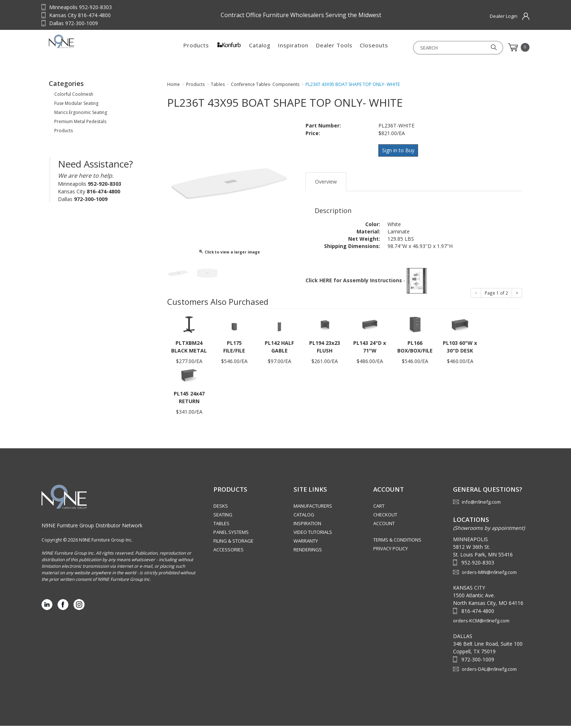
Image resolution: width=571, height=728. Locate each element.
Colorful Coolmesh (74, 96)
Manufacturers (313, 508)
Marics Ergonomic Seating (81, 115)
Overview (326, 182)
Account (384, 526)
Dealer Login (504, 16)
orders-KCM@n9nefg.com (481, 623)
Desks (221, 508)
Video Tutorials (313, 534)
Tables (221, 526)
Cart (379, 508)
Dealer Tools (334, 47)
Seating (223, 517)
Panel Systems (231, 534)
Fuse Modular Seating (76, 105)
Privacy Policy (391, 551)
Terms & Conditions (397, 542)
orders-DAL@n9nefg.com (489, 671)
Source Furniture (94, 47)
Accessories (229, 552)
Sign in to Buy (399, 152)
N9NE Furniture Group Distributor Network (92, 528)
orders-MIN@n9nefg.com (489, 574)
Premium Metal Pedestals (80, 124)
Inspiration (293, 47)
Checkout (385, 517)
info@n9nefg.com (481, 504)
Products (196, 47)
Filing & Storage (233, 543)
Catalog (260, 47)
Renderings (308, 552)
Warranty (306, 543)
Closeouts (374, 47)
